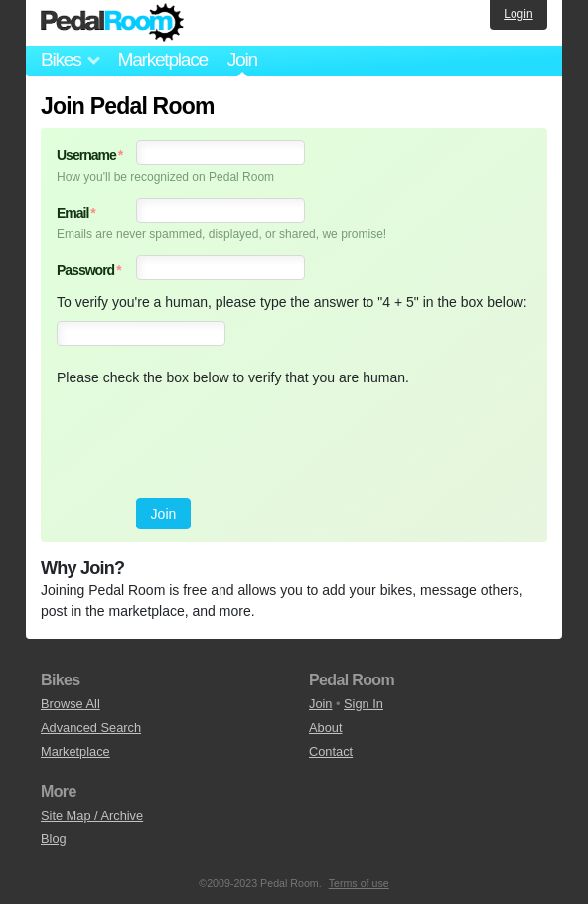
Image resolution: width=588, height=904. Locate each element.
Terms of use (359, 883)
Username (89, 155)
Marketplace (162, 59)
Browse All (71, 704)
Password (89, 270)
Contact (331, 752)
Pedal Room (112, 23)
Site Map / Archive (92, 815)
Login (518, 14)
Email (76, 213)
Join (320, 704)
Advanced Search (91, 728)
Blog (54, 839)
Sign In (364, 704)
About (325, 728)
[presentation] (208, 443)
